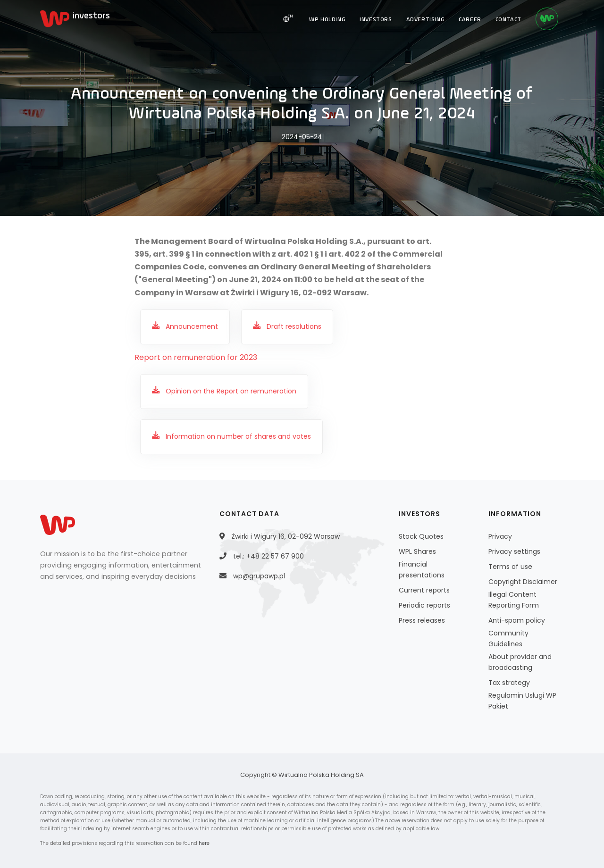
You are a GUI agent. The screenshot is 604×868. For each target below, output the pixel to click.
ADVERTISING (426, 20)
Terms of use (510, 567)
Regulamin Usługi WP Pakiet (522, 701)
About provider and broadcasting (520, 662)
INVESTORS (376, 20)
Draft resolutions (294, 326)
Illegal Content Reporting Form (514, 600)
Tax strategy (509, 683)
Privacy (500, 536)
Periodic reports (424, 605)
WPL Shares (417, 551)
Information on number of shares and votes (238, 436)
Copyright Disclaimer (523, 582)
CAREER (470, 20)
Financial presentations (422, 570)
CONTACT (508, 20)
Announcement (192, 326)
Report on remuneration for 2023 (196, 357)
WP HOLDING (327, 20)
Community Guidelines (508, 638)
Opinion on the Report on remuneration (231, 391)
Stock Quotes (421, 536)
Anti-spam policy (517, 620)
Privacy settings (514, 551)
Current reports (424, 590)
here (204, 843)
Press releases (422, 620)
